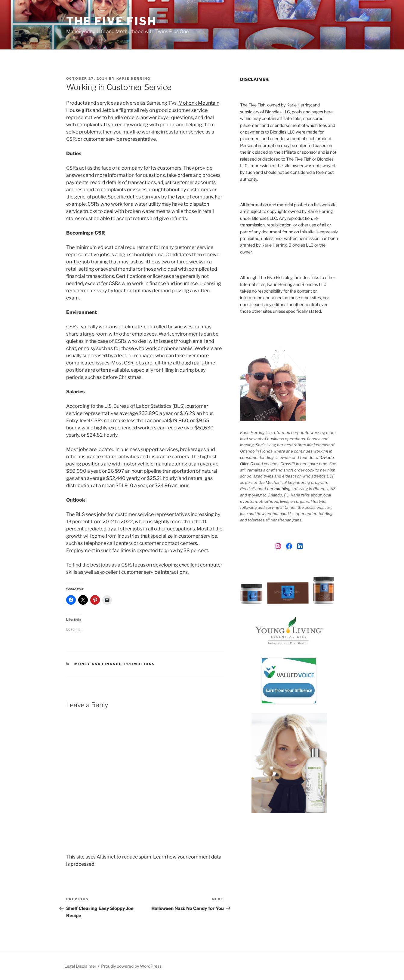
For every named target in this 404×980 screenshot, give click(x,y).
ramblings (284, 489)
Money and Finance (98, 664)
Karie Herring (134, 78)
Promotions (140, 664)
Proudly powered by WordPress (131, 966)
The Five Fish (111, 21)
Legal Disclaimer (80, 966)
